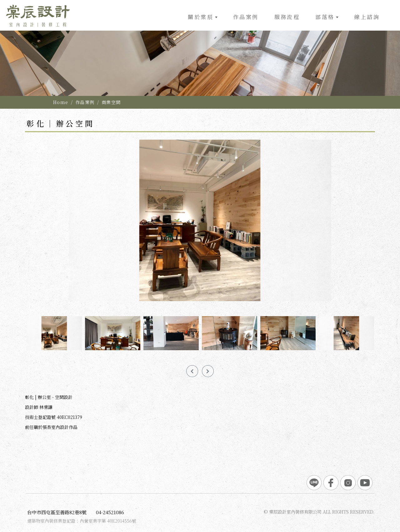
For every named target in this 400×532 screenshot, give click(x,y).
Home (61, 102)
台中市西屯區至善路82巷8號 (57, 512)
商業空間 (111, 102)
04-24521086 (110, 512)
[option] (200, 48)
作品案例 (85, 102)
